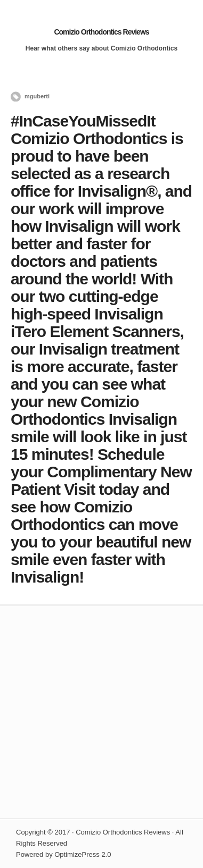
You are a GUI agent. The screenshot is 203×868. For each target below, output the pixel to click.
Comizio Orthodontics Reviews (101, 32)
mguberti (37, 96)
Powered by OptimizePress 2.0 (63, 854)
